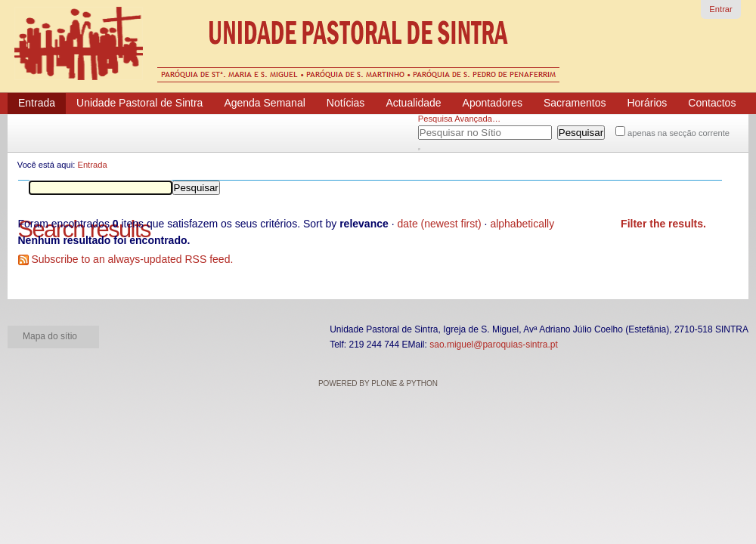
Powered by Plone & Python (378, 383)
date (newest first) (439, 224)
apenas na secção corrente (679, 133)
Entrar (720, 9)
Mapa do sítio (50, 336)
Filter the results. (663, 224)
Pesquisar (437, 130)
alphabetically (522, 224)
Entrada (92, 165)
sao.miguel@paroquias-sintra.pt (494, 345)
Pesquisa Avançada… (459, 119)
